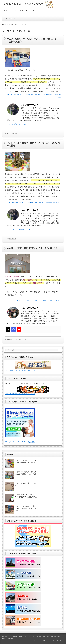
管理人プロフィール (47, 640)
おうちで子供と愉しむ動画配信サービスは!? (28, 366)
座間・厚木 (13, 239)
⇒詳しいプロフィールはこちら (19, 124)
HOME (4, 24)
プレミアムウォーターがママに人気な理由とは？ (22, 442)
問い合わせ (60, 640)
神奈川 (11, 339)
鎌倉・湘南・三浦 (20, 339)
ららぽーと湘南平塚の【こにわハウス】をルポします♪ (33, 248)
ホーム (36, 640)
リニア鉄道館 (13, 133)
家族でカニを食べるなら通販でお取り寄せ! (28, 390)
